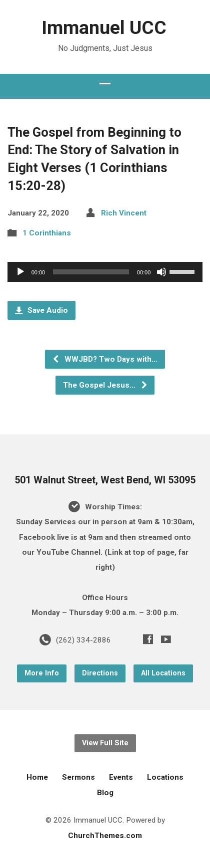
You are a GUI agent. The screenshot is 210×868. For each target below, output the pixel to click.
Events (121, 777)
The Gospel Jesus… (105, 385)
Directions (100, 673)
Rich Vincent (124, 213)
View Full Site (105, 743)
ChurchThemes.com (105, 836)
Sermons (78, 777)
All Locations (163, 673)
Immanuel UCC (104, 27)
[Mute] (161, 272)
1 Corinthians (47, 233)
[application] (105, 272)
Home (37, 777)
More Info (42, 673)
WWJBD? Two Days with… (105, 359)
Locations (165, 777)
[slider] (91, 272)
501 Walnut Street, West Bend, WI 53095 (105, 480)
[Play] (20, 272)
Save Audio (41, 310)
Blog (105, 793)
